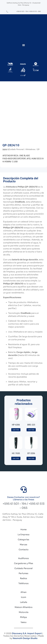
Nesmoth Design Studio (25, 638)
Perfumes (23, 573)
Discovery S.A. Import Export (27, 633)
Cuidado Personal (16, 149)
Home (23, 530)
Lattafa (24, 602)
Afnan (23, 592)
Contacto (24, 550)
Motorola (24, 612)
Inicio (5, 149)
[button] (23, 45)
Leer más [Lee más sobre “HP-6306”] (16, 430)
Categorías (23, 540)
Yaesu (23, 622)
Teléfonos (23, 583)
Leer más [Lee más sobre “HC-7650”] (16, 458)
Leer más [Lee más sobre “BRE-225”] (31, 430)
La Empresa (23, 535)
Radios (24, 578)
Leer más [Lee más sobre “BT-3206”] (31, 458)
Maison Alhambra (23, 607)
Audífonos (23, 558)
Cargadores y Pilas (24, 563)
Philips (23, 617)
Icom (23, 597)
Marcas (23, 545)
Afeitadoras (30, 149)
